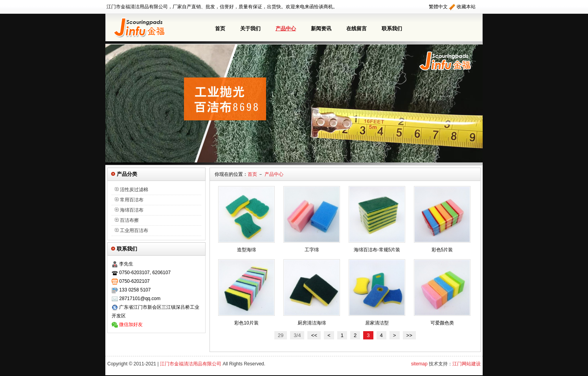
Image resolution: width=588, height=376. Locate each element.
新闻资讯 (321, 29)
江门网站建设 (467, 365)
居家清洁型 (377, 323)
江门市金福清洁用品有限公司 (191, 365)
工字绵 (312, 250)
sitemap (419, 365)
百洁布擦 (127, 220)
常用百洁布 (129, 200)
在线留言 (356, 29)
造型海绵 (246, 250)
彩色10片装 (246, 323)
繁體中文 (438, 7)
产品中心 (286, 29)
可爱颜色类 (442, 323)
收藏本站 (466, 7)
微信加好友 (131, 324)
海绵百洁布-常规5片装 (377, 250)
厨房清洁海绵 (312, 323)
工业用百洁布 (131, 230)
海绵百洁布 (129, 210)
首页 (220, 29)
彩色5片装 (442, 250)
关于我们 (250, 29)
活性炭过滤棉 (131, 190)
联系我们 (392, 29)
